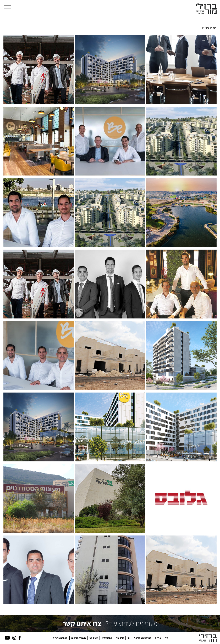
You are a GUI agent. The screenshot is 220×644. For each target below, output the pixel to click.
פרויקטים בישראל (143, 638)
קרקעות (120, 638)
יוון (129, 638)
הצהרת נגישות (79, 638)
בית (167, 638)
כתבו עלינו (107, 638)
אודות (158, 638)
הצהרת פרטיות (60, 638)
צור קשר (94, 638)
